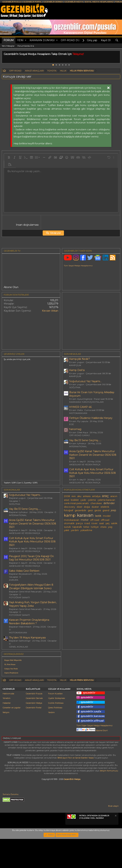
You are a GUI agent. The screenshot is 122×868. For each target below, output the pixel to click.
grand (106, 510)
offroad (105, 520)
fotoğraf (69, 510)
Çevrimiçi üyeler (14, 354)
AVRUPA (14, 580)
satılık (114, 523)
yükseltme (86, 530)
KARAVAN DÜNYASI (42, 40)
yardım (75, 530)
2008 (67, 496)
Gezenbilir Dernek (34, 727)
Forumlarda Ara (26, 46)
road (87, 523)
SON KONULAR (12, 490)
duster (95, 507)
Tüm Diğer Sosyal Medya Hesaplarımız (94, 755)
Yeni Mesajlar (8, 46)
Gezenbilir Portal (34, 737)
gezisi (98, 510)
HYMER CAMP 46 (80, 407)
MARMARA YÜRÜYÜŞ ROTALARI (86, 402)
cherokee (96, 503)
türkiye (95, 527)
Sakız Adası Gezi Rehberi (24, 571)
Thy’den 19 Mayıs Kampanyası (27, 638)
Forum (9, 40)
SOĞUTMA (75, 387)
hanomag (75, 429)
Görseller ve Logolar (12, 737)
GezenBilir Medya (72, 808)
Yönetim (7, 727)
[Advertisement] (92, 678)
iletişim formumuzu (109, 800)
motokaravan (72, 520)
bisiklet (75, 500)
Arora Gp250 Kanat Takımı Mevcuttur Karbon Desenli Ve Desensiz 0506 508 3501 (93, 455)
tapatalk (77, 527)
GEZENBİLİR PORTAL (32, 2)
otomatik (69, 523)
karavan (85, 515)
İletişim (6, 741)
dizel (79, 507)
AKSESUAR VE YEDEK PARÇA (85, 464)
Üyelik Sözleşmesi (57, 727)
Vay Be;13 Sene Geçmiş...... (85, 440)
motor (85, 520)
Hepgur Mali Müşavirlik (13, 660)
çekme (92, 500)
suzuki (67, 527)
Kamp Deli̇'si (77, 370)
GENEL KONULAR (19, 647)
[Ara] (117, 40)
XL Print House (10, 664)
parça (79, 523)
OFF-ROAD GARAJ (79, 435)
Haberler (7, 732)
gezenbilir (80, 510)
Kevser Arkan (50, 311)
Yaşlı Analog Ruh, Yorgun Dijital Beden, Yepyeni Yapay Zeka (33, 604)
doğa (87, 507)
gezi (90, 510)
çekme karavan (106, 500)
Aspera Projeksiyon (11, 673)
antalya (96, 496)
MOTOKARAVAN (78, 413)
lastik (98, 516)
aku (79, 496)
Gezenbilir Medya (34, 732)
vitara (103, 527)
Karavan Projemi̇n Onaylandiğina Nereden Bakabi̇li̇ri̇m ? (29, 622)
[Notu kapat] (115, 845)
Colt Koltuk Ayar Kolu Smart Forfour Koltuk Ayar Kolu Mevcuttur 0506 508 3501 (93, 473)
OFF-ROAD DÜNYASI (74, 40)
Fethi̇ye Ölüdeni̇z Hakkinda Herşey (91, 418)
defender (109, 503)
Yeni (20, 40)
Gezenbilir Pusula (34, 723)
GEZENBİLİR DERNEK (53, 2)
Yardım (51, 741)
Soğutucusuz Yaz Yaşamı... (85, 381)
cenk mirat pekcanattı (76, 503)
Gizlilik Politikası (56, 732)
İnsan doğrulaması (27, 225)
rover (94, 523)
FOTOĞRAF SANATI (19, 597)
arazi (67, 500)
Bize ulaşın (113, 835)
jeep (114, 510)
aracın (114, 496)
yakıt (67, 530)
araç (105, 496)
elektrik (105, 507)
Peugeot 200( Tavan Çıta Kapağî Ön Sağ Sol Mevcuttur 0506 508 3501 (31, 558)
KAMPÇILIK (75, 365)
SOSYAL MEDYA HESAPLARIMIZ (99, 2)
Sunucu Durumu (11, 823)
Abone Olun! (92, 760)
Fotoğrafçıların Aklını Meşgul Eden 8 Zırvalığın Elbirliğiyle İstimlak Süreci (31, 587)
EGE (72, 424)
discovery (69, 507)
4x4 (74, 496)
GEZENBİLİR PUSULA (12, 2)
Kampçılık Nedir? (80, 359)
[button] (26, 40)
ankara (87, 496)
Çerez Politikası (55, 737)
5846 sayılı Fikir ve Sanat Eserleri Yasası (76, 787)
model (107, 516)
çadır (83, 500)
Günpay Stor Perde (11, 669)
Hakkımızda (8, 723)
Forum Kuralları (55, 723)
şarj (107, 523)
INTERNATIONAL (78, 446)
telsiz (86, 527)
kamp (70, 515)
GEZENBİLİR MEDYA (74, 2)
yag (110, 527)
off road (95, 520)
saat (102, 523)
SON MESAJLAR (72, 354)
